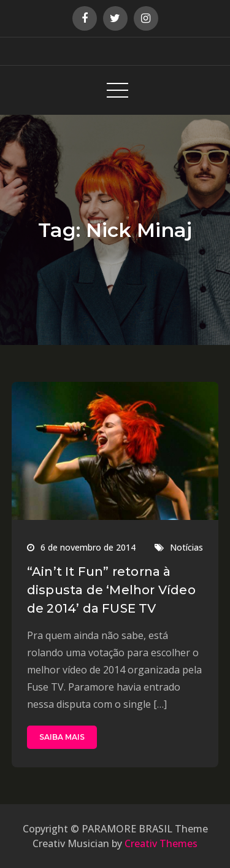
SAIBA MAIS (62, 737)
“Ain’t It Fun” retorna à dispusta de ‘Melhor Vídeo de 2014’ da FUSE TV (111, 590)
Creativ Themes (161, 843)
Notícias (186, 547)
